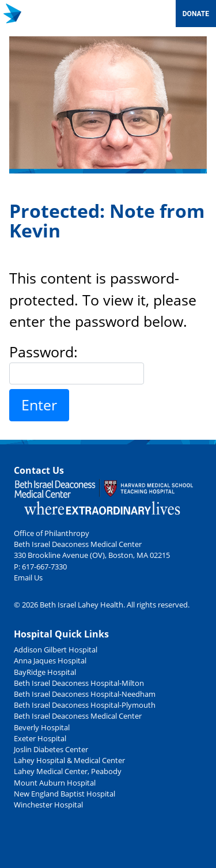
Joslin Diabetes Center (51, 749)
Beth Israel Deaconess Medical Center (78, 716)
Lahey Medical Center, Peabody (68, 771)
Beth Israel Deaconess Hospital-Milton (79, 683)
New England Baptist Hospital (65, 794)
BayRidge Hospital (45, 672)
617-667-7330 (44, 567)
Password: (77, 363)
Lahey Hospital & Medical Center (69, 760)
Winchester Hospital (48, 805)
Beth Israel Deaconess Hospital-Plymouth (85, 705)
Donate (196, 14)
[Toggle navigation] (162, 14)
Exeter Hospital (40, 738)
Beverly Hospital (42, 727)
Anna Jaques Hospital (50, 661)
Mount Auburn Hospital (55, 783)
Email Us (28, 578)
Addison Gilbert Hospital (56, 650)
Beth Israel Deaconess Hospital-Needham (85, 694)
